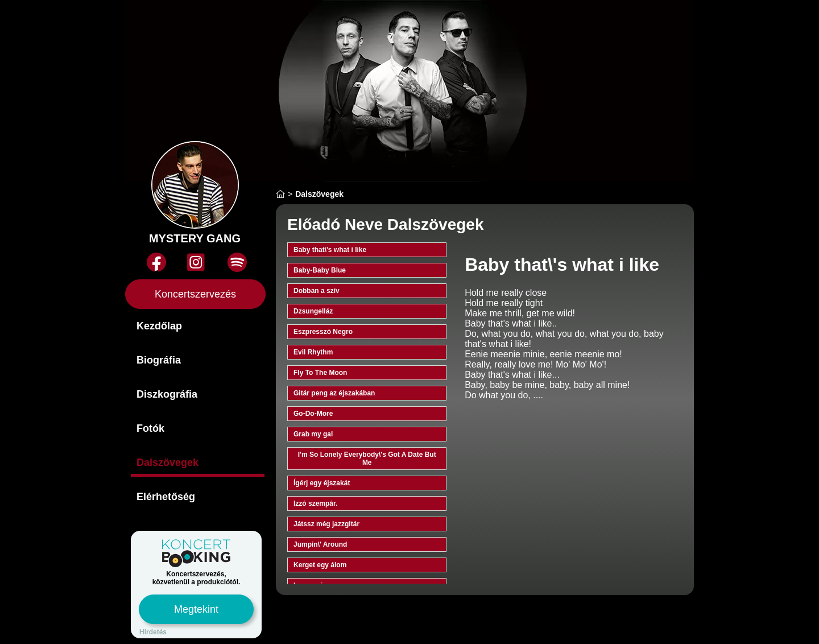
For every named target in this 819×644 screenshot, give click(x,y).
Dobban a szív (317, 291)
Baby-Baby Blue (320, 270)
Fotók (150, 428)
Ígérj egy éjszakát (322, 483)
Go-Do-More (313, 414)
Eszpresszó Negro (323, 332)
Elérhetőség (166, 497)
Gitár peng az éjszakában (334, 393)
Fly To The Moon (320, 373)
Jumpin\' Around (320, 544)
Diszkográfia (167, 394)
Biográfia (159, 360)
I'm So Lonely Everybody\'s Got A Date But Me (367, 459)
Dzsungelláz (313, 311)
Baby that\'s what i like (330, 250)
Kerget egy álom (320, 565)
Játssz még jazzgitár (326, 524)
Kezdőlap (159, 326)
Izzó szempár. (315, 503)
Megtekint (196, 609)
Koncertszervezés (195, 294)
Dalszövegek (167, 463)
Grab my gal (313, 434)
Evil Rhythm (313, 352)
